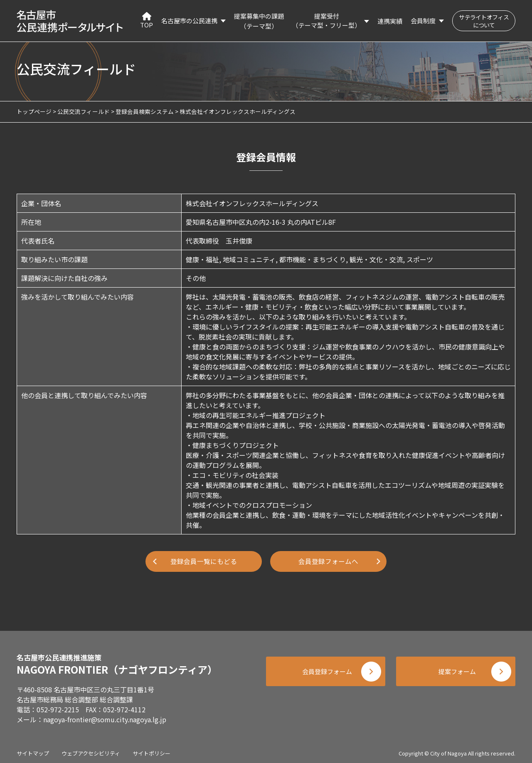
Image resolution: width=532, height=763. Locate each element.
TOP (147, 21)
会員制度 (423, 21)
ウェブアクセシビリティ (91, 750)
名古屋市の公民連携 (189, 21)
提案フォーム (457, 670)
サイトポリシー (151, 750)
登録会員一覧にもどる (204, 561)
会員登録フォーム (324, 670)
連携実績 (390, 21)
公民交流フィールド (84, 111)
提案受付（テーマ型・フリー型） (326, 21)
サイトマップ (33, 750)
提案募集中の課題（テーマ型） (259, 21)
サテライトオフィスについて (484, 21)
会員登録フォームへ (328, 561)
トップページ (34, 111)
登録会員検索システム (145, 111)
